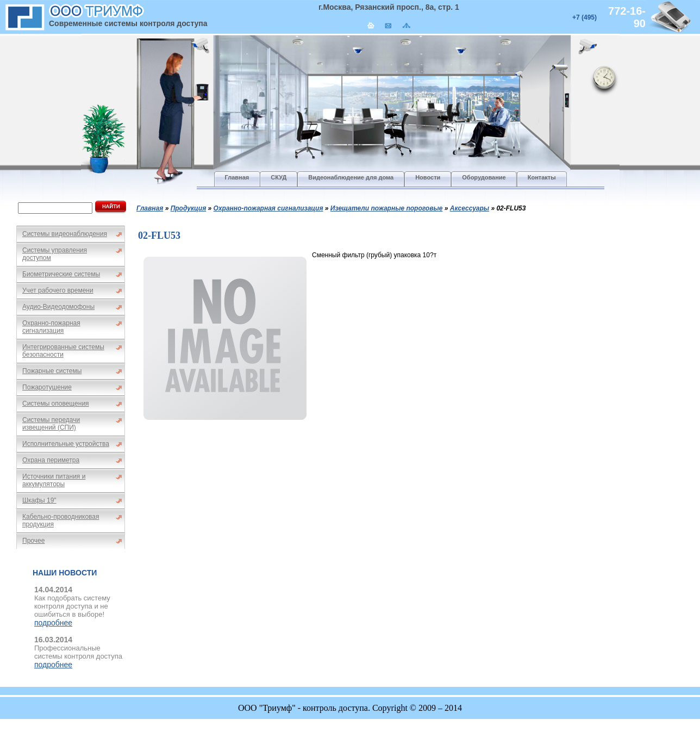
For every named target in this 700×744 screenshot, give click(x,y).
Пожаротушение (47, 387)
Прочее (33, 541)
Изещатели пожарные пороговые (387, 208)
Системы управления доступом (55, 254)
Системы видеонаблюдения (65, 234)
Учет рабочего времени (58, 290)
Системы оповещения (56, 404)
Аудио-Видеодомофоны (58, 307)
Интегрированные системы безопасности (63, 351)
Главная (150, 208)
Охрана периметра (51, 460)
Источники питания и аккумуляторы (54, 480)
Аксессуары (470, 208)
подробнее (53, 623)
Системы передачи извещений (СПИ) (51, 424)
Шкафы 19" (39, 500)
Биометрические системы (61, 274)
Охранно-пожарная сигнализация (51, 327)
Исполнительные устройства (66, 444)
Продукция (189, 208)
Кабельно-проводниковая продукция (61, 520)
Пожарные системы (52, 371)
